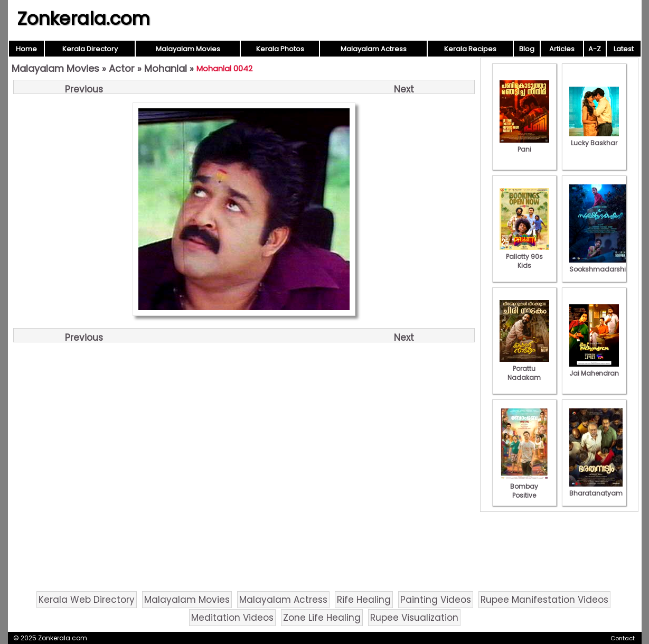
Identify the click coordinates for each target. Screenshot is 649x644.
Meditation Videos (232, 618)
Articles (562, 49)
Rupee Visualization (414, 618)
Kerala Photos (280, 49)
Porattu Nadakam (524, 368)
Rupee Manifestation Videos (544, 600)
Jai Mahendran (594, 369)
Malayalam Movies (188, 49)
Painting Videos (436, 600)
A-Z (595, 49)
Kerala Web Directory (87, 600)
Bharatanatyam (596, 489)
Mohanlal (166, 68)
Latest (624, 49)
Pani (524, 145)
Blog (527, 49)
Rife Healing (364, 600)
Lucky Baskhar (594, 138)
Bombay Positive (524, 486)
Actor (122, 68)
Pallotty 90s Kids (524, 256)
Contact (623, 638)
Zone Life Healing (322, 618)
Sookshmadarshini (600, 265)
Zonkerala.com (83, 18)
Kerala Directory (90, 49)
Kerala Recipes (470, 49)
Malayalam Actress (374, 49)
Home (26, 49)
